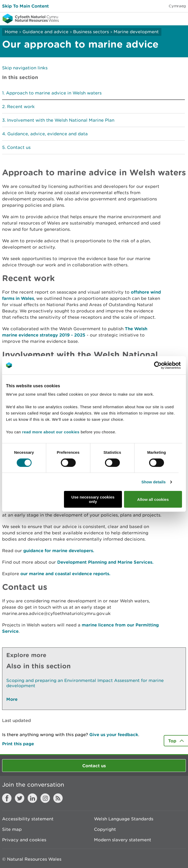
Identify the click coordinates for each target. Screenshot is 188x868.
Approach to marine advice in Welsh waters (54, 93)
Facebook (7, 798)
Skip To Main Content (25, 6)
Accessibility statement (28, 819)
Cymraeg (177, 6)
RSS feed (58, 798)
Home (11, 32)
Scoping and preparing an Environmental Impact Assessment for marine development (85, 683)
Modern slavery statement (123, 840)
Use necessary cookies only (93, 499)
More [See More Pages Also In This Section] (12, 699)
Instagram (45, 798)
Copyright (105, 829)
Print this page (18, 744)
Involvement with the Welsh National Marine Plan (61, 120)
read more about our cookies (51, 432)
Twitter (20, 798)
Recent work (21, 107)
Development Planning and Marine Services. (105, 562)
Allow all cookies (153, 499)
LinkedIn (32, 798)
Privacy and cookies (24, 840)
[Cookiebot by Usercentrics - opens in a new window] (167, 365)
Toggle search (166, 18)
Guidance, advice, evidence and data (48, 134)
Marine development (136, 32)
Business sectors (91, 32)
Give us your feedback (114, 734)
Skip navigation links (25, 68)
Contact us (19, 147)
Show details (154, 482)
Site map (12, 829)
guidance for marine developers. (59, 550)
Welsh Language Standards (124, 819)
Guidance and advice (45, 32)
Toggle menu (181, 18)
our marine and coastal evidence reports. (65, 573)
